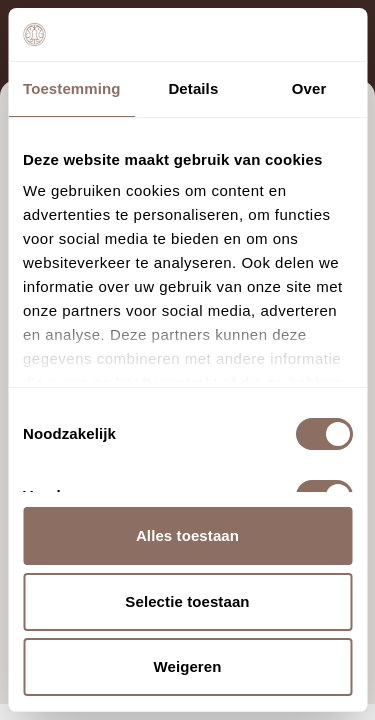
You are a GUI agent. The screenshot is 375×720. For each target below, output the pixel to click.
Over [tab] (309, 88)
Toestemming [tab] (72, 88)
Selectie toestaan (187, 601)
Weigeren (187, 666)
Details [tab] (193, 88)
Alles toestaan (187, 535)
